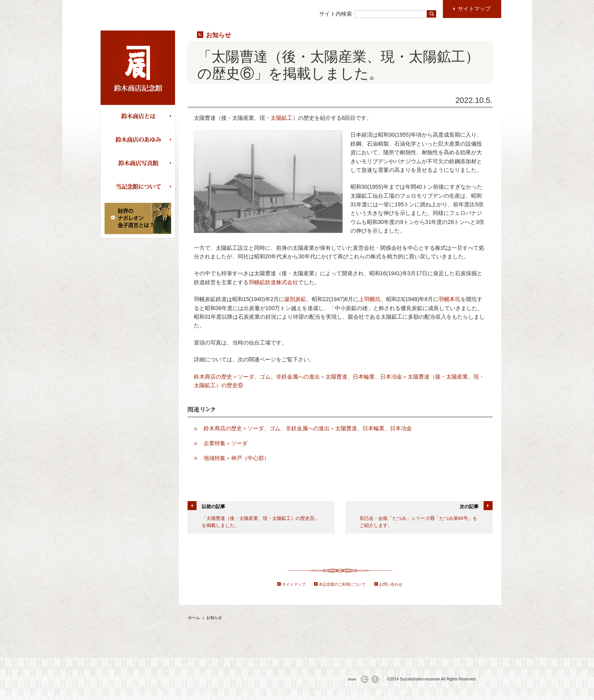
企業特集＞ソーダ (226, 443)
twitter (365, 679)
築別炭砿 (295, 299)
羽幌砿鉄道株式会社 (273, 282)
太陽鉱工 (282, 118)
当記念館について (140, 187)
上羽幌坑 (370, 299)
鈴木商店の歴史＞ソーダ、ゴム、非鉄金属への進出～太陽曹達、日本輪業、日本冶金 (308, 428)
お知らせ (218, 35)
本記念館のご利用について (342, 584)
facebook (375, 679)
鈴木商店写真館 (140, 164)
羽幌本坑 (450, 299)
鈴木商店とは (140, 117)
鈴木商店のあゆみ (140, 140)
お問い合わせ (391, 584)
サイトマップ (294, 584)
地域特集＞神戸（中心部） (237, 458)
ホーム (194, 618)
